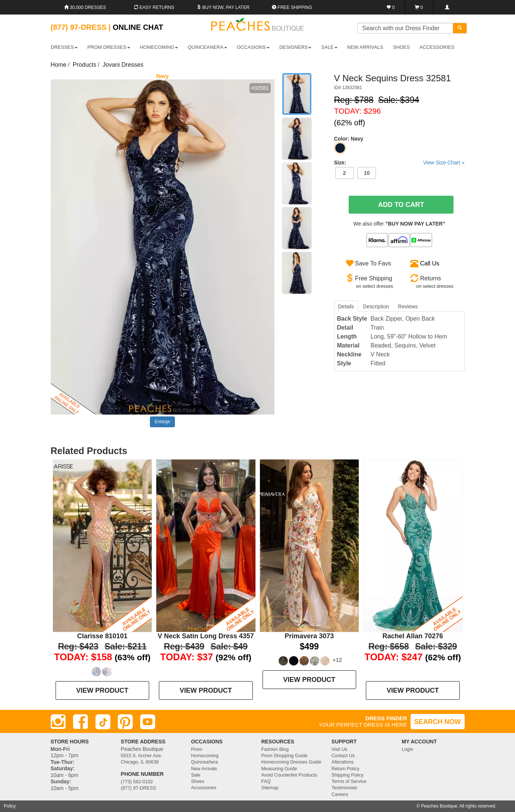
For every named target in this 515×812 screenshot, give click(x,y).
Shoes (198, 781)
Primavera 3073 (309, 636)
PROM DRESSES (109, 47)
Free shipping (292, 7)
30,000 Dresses (85, 7)
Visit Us (339, 749)
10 (367, 173)
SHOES (401, 47)
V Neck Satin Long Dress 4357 (206, 636)
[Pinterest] (125, 722)
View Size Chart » (444, 163)
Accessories (204, 788)
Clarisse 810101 (102, 636)
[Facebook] (81, 722)
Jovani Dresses (123, 65)
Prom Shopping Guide (284, 756)
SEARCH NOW (438, 722)
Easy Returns (154, 7)
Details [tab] (346, 306)
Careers (340, 794)
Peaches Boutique (439, 806)
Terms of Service (349, 781)
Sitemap (270, 788)
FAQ (266, 781)
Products (84, 65)
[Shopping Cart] (419, 7)
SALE (329, 47)
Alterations (343, 762)
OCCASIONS (253, 47)
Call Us (430, 263)
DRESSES (64, 47)
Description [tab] (376, 306)
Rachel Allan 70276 (413, 636)
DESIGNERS (296, 47)
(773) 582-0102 (137, 782)
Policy (10, 806)
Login (407, 749)
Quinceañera (204, 762)
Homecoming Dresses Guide (291, 762)
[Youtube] (148, 722)
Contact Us (343, 756)
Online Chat (138, 27)
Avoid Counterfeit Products (289, 775)
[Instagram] (58, 722)
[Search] (460, 28)
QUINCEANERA (207, 47)
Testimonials (344, 788)
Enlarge (162, 422)
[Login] (447, 7)
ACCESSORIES (437, 47)
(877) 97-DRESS (139, 788)
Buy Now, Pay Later (223, 7)
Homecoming (205, 756)
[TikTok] (103, 722)
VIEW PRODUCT (102, 690)
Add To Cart (401, 205)
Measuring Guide (279, 769)
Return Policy (346, 769)
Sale (196, 775)
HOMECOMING (159, 47)
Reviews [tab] (408, 306)
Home (59, 65)
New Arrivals (365, 47)
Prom (197, 749)
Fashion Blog (275, 749)
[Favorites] (391, 7)
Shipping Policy (348, 775)
